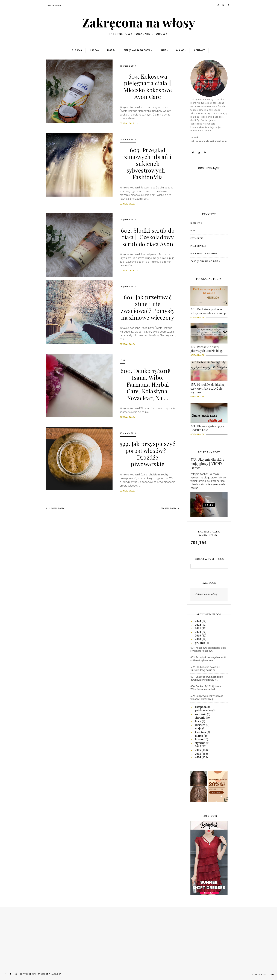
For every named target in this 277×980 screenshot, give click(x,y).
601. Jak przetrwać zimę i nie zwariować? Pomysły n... (207, 678)
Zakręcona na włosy (139, 22)
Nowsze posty (55, 508)
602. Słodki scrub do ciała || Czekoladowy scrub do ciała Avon (148, 237)
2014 (198, 757)
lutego (199, 739)
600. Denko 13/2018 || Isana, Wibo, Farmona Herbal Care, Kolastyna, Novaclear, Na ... (148, 384)
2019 (198, 636)
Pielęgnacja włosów (204, 254)
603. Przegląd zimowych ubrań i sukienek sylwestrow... (208, 659)
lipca (198, 721)
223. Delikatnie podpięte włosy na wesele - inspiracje (209, 313)
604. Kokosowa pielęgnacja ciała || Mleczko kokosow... (208, 649)
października (204, 710)
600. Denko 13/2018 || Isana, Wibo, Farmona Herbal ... (206, 688)
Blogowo (196, 223)
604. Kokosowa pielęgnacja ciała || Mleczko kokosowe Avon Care (148, 86)
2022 (198, 625)
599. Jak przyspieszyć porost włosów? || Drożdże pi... (207, 698)
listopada (201, 707)
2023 (198, 621)
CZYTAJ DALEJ (129, 123)
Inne (193, 231)
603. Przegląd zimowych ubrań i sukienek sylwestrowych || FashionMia (148, 163)
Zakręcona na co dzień (205, 261)
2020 (198, 632)
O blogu (181, 50)
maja (198, 728)
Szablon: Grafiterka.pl (263, 974)
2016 (198, 750)
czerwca (200, 725)
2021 (198, 628)
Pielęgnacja (198, 246)
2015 (198, 754)
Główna (77, 50)
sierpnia (200, 718)
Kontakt (199, 50)
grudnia (200, 643)
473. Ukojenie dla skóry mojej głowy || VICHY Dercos (207, 464)
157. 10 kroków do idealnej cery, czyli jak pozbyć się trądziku (209, 390)
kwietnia (201, 732)
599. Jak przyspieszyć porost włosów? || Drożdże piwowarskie (148, 454)
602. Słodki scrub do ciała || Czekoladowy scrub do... (205, 669)
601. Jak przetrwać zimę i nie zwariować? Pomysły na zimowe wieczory (148, 307)
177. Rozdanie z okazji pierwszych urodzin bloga (209, 350)
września (201, 714)
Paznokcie (197, 238)
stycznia (200, 743)
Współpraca (54, 6)
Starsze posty (170, 508)
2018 (198, 639)
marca (199, 736)
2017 (198, 746)
